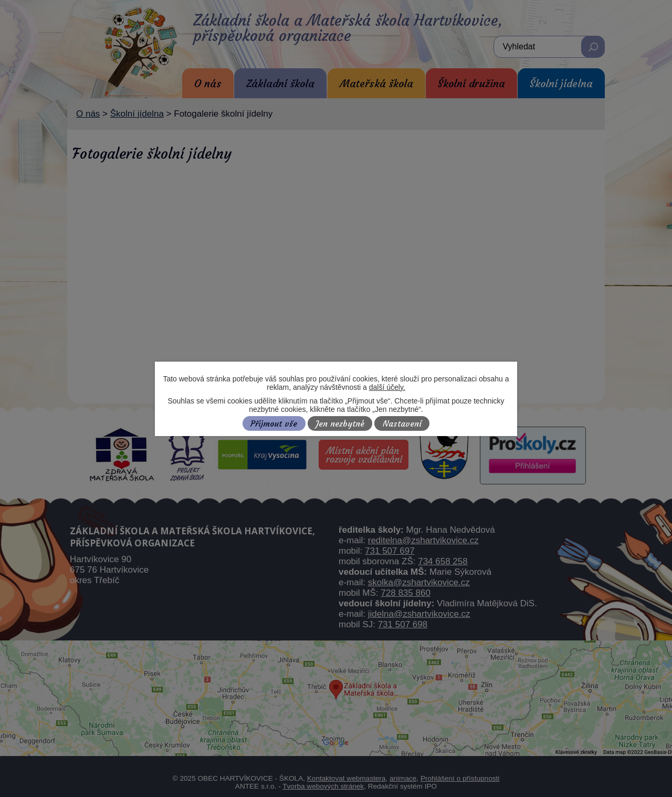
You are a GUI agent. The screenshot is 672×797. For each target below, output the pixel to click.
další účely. (387, 387)
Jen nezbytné (340, 424)
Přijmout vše (274, 424)
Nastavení (402, 424)
